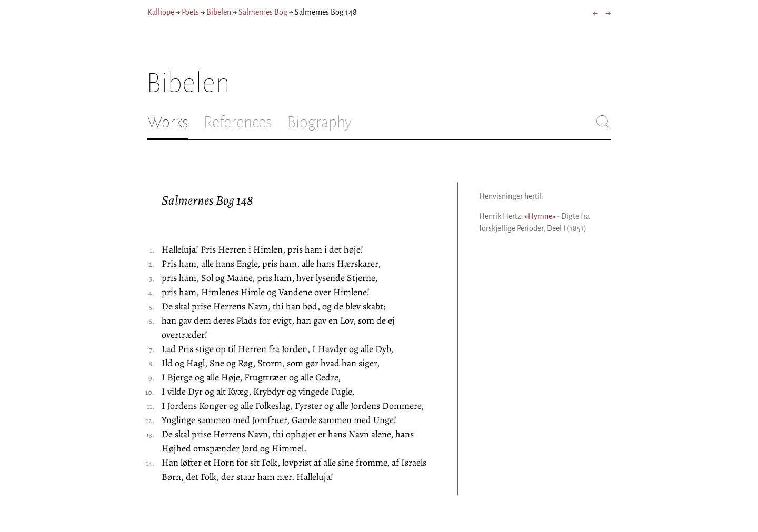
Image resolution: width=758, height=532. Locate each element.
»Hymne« (540, 216)
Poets (190, 12)
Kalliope (161, 12)
